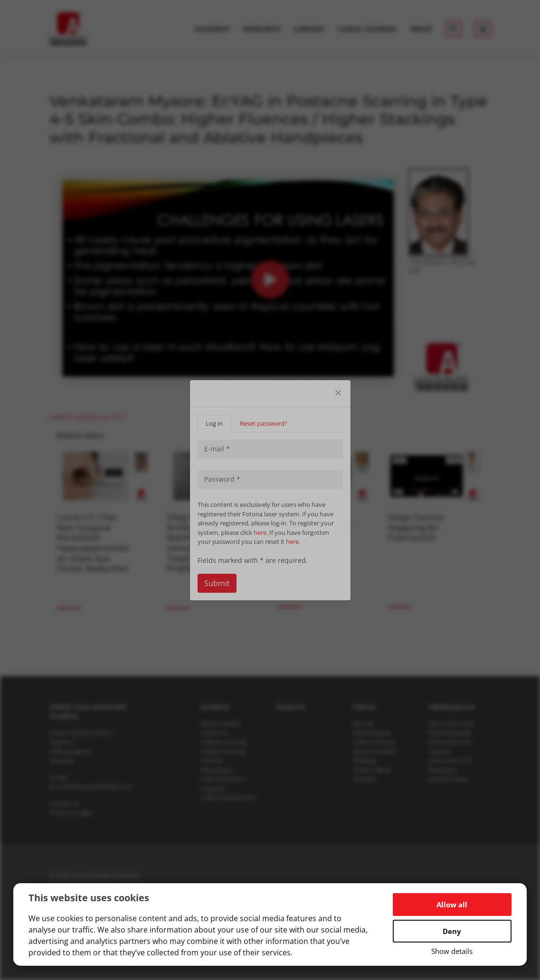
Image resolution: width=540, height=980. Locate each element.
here (260, 532)
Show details (452, 951)
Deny (452, 931)
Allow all (452, 905)
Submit (217, 583)
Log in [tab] (214, 423)
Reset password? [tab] (264, 423)
